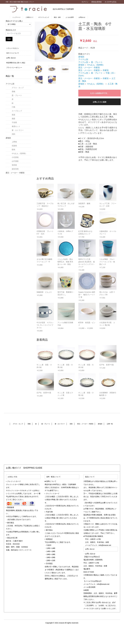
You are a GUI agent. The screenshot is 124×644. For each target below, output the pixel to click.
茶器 (13, 115)
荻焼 (13, 150)
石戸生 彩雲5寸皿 (44, 393)
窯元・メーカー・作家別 (15, 173)
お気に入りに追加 (100, 102)
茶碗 (13, 92)
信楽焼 (14, 146)
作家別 (106, 70)
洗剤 (13, 134)
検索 (9, 39)
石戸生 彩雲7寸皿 (107, 365)
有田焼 (14, 165)
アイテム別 (10, 84)
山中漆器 (15, 161)
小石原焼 (15, 157)
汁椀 (13, 107)
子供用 (14, 122)
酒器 (13, 119)
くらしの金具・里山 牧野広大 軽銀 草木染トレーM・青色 (65, 262)
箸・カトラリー (18, 130)
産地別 (8, 138)
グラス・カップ (18, 88)
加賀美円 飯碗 (84, 203)
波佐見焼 (15, 169)
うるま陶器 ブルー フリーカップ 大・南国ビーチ (107, 262)
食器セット (16, 126)
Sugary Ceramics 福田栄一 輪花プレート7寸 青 (87, 295)
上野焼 (14, 142)
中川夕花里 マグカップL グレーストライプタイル (45, 325)
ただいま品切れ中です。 (100, 93)
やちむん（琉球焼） (19, 153)
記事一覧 (109, 425)
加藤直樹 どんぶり (44, 292)
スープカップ (17, 111)
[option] (55, 42)
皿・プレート (17, 95)
